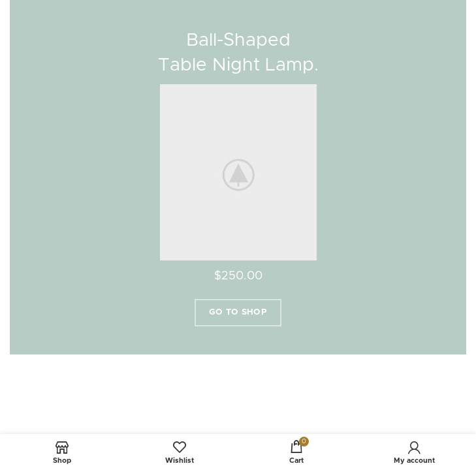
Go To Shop (238, 312)
